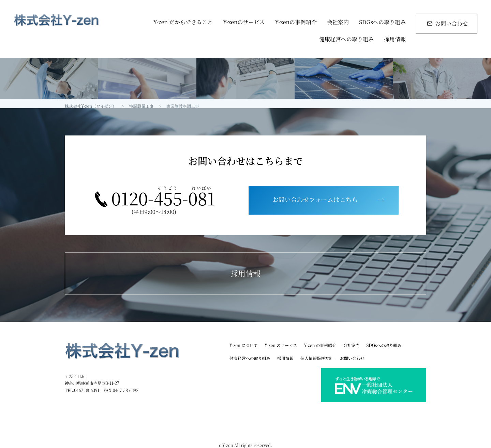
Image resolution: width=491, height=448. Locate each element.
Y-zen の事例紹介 (320, 345)
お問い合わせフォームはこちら (315, 199)
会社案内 (338, 22)
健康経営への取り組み (346, 39)
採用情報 (395, 39)
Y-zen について (244, 345)
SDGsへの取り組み (382, 22)
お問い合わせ (451, 23)
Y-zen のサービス (281, 345)
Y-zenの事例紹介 (296, 22)
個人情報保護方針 (317, 358)
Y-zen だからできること (183, 22)
